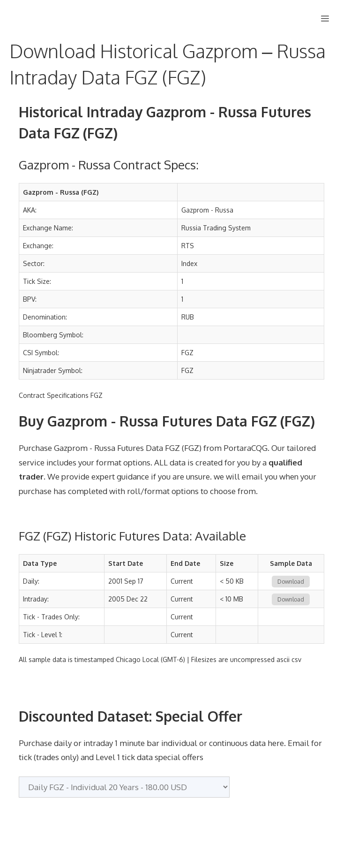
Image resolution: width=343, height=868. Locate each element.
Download (291, 582)
